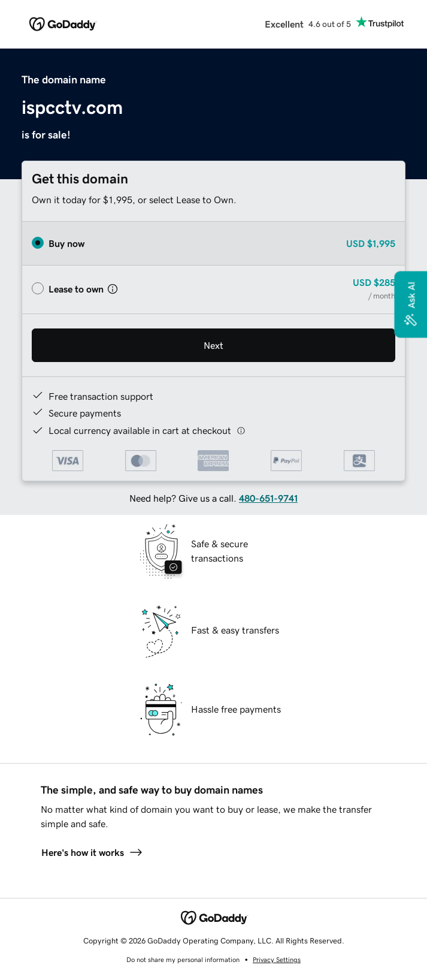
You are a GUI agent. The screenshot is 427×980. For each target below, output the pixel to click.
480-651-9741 (268, 498)
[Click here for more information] (241, 431)
